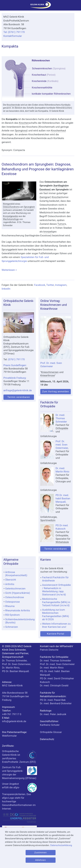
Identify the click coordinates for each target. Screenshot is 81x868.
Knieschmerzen (50, 372)
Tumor (61, 224)
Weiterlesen (38, 270)
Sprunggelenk (9, 249)
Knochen (24, 123)
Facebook (40, 285)
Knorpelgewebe (10, 216)
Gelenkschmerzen (15, 588)
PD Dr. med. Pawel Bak (53, 700)
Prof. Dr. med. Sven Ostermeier (62, 445)
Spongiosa (21, 131)
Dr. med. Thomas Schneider (61, 418)
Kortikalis (66, 105)
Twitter (50, 285)
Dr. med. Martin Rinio (52, 668)
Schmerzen (12, 627)
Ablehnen (40, 860)
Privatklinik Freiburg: (15, 378)
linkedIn (6, 289)
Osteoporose (13, 602)
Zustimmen (40, 853)
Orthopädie (62, 428)
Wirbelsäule (62, 542)
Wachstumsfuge (11, 219)
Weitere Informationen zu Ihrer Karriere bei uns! (56, 625)
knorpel (48, 232)
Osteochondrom (11, 207)
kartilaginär (61, 186)
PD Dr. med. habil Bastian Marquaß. (63, 498)
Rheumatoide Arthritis (18, 610)
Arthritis (10, 584)
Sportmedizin (48, 520)
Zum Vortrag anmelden (56, 392)
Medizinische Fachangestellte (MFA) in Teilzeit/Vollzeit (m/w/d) (56, 602)
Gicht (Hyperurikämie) (18, 593)
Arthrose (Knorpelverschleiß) (16, 574)
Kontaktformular (13, 36)
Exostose (45, 189)
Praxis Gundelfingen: (15, 365)
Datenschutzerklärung (61, 845)
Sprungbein (29, 207)
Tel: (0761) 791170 (14, 32)
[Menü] (4, 6)
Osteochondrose (15, 597)
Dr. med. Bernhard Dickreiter (56, 703)
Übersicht (11, 580)
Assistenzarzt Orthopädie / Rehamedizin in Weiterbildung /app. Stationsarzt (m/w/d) (56, 590)
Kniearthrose (47, 375)
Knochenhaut (59, 131)
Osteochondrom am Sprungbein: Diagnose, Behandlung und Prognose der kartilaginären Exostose (38, 169)
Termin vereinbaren (19, 397)
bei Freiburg (15, 696)
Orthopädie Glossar (51, 732)
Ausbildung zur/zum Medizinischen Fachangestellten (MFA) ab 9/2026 (55, 615)
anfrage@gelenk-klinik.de (18, 390)
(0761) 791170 (16, 359)
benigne (45, 197)
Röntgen (7, 204)
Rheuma (10, 606)
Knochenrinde (13, 105)
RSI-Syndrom (13, 615)
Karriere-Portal (56, 634)
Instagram (61, 285)
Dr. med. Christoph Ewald (54, 685)
